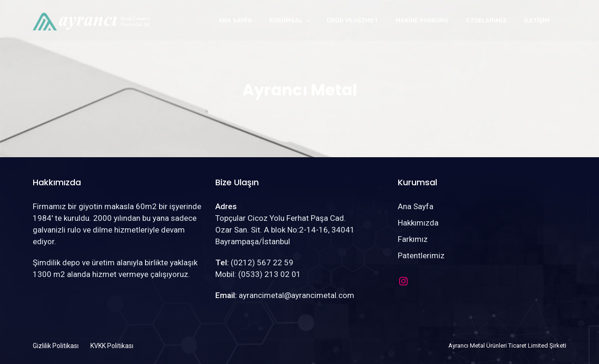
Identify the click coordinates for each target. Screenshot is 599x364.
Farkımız (413, 239)
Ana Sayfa (235, 20)
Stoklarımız (486, 20)
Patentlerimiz (421, 255)
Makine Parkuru (422, 20)
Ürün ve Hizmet (352, 20)
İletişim (537, 20)
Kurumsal (286, 20)
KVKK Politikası (112, 346)
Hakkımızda (418, 223)
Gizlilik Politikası (56, 346)
